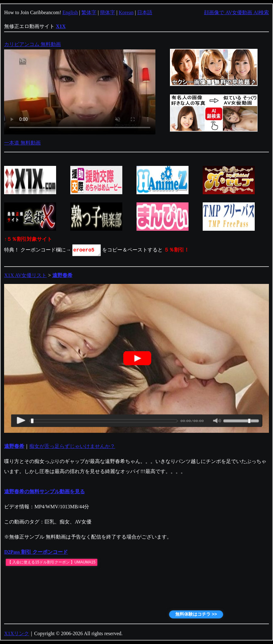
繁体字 (89, 12)
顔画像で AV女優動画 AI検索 (236, 12)
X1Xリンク (17, 633)
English (70, 12)
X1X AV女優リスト (25, 275)
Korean (126, 12)
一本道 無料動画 (22, 143)
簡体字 (107, 12)
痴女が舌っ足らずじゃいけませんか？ (72, 446)
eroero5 (87, 250)
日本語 (145, 12)
